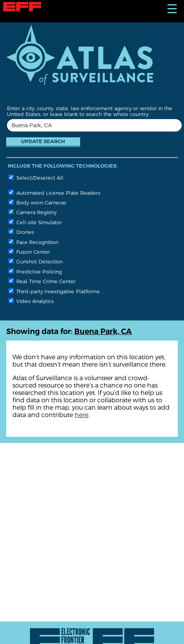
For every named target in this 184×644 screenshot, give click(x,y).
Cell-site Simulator (35, 222)
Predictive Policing (35, 271)
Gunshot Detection (36, 261)
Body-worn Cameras (37, 202)
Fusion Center (29, 252)
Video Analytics (31, 301)
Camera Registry (32, 212)
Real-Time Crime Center (42, 281)
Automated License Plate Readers (54, 193)
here (81, 415)
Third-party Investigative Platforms (54, 291)
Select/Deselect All (36, 177)
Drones (21, 232)
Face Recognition (33, 242)
